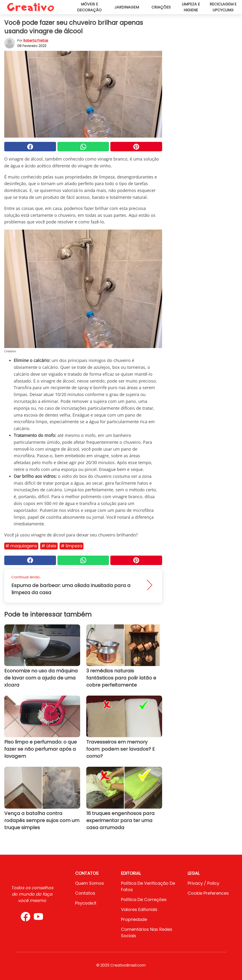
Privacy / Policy (203, 883)
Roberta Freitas (36, 40)
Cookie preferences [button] (208, 893)
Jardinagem (127, 7)
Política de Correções (144, 899)
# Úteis (49, 546)
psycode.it (86, 903)
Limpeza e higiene (191, 7)
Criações (161, 7)
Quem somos (90, 883)
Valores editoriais (139, 909)
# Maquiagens (21, 546)
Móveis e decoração (89, 7)
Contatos (85, 893)
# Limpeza (71, 546)
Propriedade (134, 919)
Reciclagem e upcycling (223, 7)
